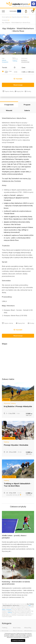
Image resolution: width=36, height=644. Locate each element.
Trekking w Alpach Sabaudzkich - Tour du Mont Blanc (18, 485)
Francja (12, 438)
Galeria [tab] (27, 110)
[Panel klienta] (26, 11)
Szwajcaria (5, 20)
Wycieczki (7, 403)
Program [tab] (27, 105)
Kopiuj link (19, 91)
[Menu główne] (3, 11)
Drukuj (28, 91)
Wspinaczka (28, 631)
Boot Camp (17, 628)
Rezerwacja (18, 336)
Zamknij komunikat (18, 640)
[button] (3, 44)
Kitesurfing (28, 628)
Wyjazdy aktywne (17, 17)
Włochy (4, 60)
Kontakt (18, 79)
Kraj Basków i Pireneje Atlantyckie (18, 406)
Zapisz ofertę (9, 91)
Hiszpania (6, 400)
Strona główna (6, 17)
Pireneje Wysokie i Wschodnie (16, 445)
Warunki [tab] (9, 110)
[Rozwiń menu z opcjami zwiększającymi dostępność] (34, 4)
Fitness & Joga (18, 631)
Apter (30, 605)
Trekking (25, 17)
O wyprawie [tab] (9, 105)
